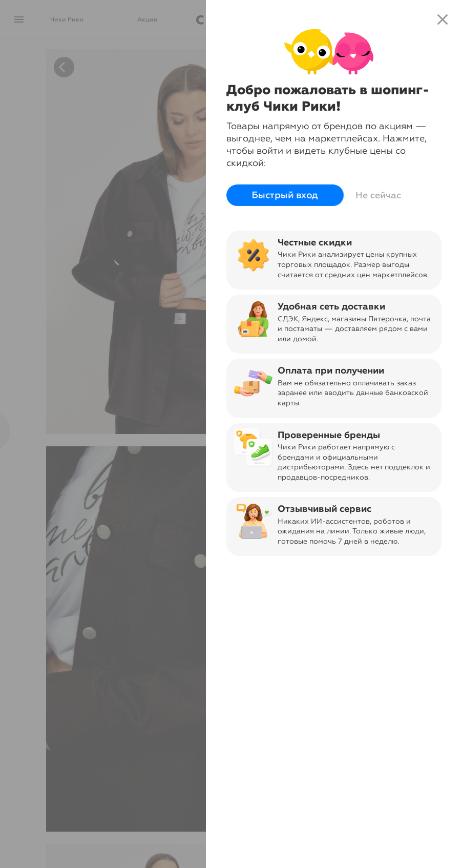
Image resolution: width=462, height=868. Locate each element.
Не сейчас (378, 195)
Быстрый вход (285, 195)
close (443, 19)
